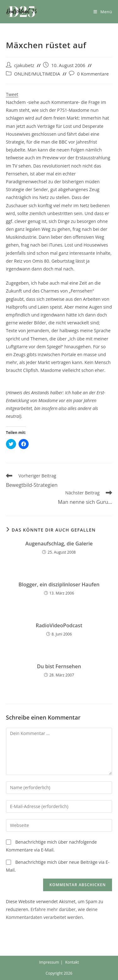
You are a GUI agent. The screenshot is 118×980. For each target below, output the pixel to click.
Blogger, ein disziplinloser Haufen (59, 584)
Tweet (12, 94)
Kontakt (72, 962)
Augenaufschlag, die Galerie (59, 544)
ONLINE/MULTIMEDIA (37, 74)
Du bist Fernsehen (59, 666)
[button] (22, 12)
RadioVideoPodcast (59, 625)
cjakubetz (24, 65)
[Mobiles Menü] (103, 12)
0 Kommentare (93, 74)
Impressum (49, 962)
